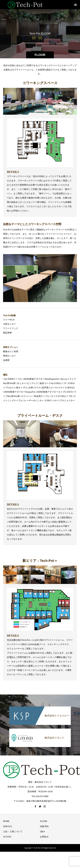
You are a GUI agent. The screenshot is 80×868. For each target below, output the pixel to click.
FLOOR (44, 821)
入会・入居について (13, 832)
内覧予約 (44, 826)
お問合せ (44, 837)
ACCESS (7, 837)
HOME (6, 821)
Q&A (42, 832)
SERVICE (7, 826)
